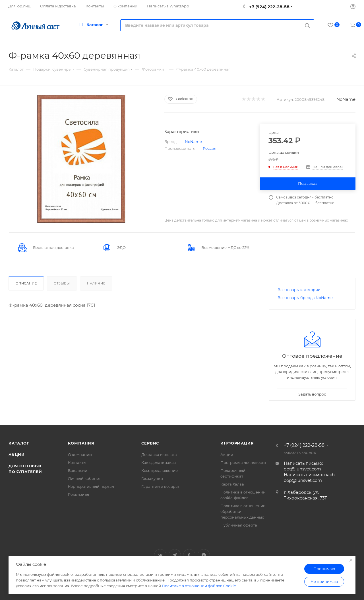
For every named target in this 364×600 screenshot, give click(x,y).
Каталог (19, 443)
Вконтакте (160, 555)
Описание (26, 283)
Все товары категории (299, 290)
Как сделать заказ (159, 462)
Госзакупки (152, 478)
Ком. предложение (160, 470)
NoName (346, 99)
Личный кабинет (84, 478)
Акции (17, 454)
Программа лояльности (243, 462)
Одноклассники (189, 555)
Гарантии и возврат (160, 486)
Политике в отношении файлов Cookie (199, 586)
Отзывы (62, 283)
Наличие (96, 283)
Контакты (77, 462)
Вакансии (78, 470)
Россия (210, 148)
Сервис (150, 443)
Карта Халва (232, 484)
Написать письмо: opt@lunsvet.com (303, 466)
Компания (81, 443)
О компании (80, 454)
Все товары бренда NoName (305, 298)
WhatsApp (204, 555)
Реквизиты (78, 494)
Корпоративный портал (91, 486)
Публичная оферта (239, 525)
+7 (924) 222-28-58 (269, 7)
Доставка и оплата (159, 454)
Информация (237, 443)
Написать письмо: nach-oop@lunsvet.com (310, 477)
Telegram (175, 555)
